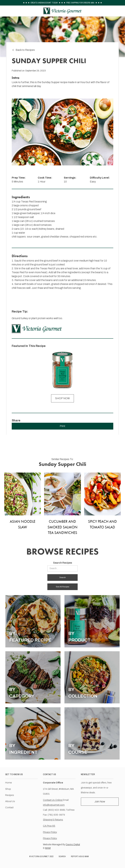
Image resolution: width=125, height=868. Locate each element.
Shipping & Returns (53, 820)
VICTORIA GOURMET (40, 856)
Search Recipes (63, 563)
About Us (10, 801)
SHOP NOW (62, 398)
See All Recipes (62, 587)
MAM (48, 848)
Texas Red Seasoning (34, 202)
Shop (8, 789)
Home (9, 783)
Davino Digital (73, 844)
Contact (9, 807)
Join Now (100, 802)
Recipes (10, 795)
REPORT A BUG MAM (80, 856)
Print (62, 426)
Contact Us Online (53, 800)
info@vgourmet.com (54, 805)
